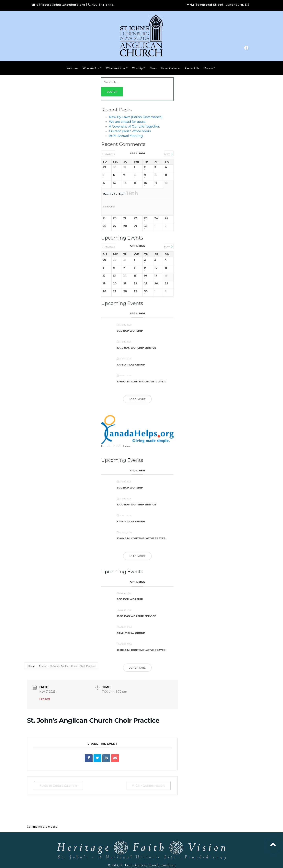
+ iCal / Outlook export (149, 786)
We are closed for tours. (127, 122)
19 (104, 218)
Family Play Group (131, 365)
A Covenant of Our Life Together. (134, 126)
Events (43, 666)
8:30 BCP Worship (130, 331)
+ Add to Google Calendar (59, 786)
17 (156, 183)
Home (32, 666)
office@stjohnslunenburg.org (61, 5)
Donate (208, 68)
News (153, 68)
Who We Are (91, 68)
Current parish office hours (130, 131)
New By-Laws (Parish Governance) (136, 117)
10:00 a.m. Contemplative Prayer (141, 381)
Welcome (72, 68)
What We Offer (116, 68)
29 (104, 167)
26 (104, 226)
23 (146, 218)
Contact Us (192, 68)
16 (145, 183)
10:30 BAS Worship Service (136, 348)
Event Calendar (171, 68)
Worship (137, 68)
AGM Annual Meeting (126, 136)
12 (104, 183)
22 (135, 218)
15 (135, 183)
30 (146, 226)
